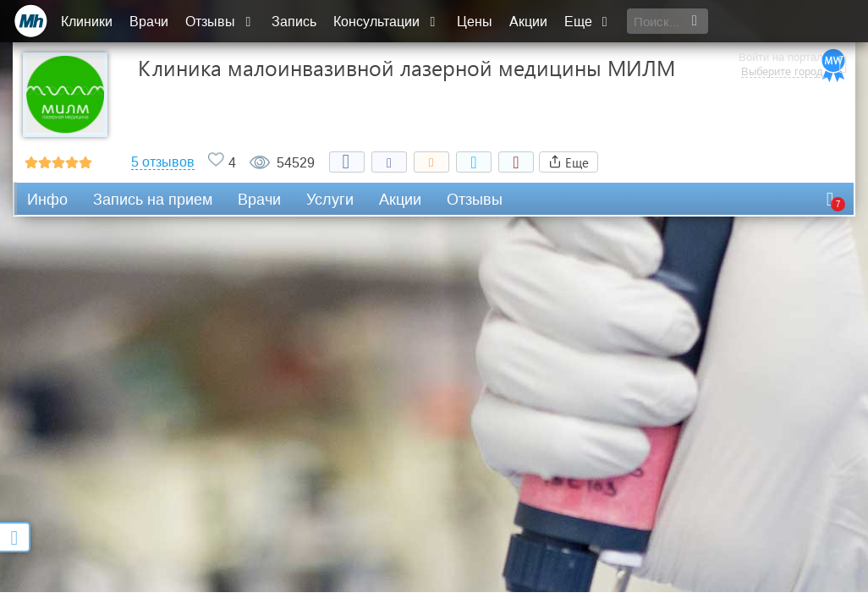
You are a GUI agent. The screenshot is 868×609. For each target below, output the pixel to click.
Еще (590, 22)
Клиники (89, 22)
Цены (476, 22)
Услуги (330, 200)
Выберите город (778, 30)
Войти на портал (777, 15)
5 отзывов (163, 162)
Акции (530, 22)
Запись (297, 22)
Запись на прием (153, 200)
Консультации (389, 22)
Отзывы (222, 22)
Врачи (151, 22)
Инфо (47, 200)
